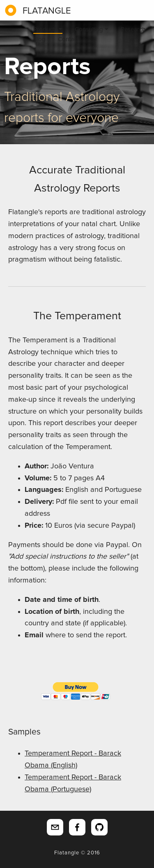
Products (48, 29)
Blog (39, 39)
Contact (68, 39)
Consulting (92, 29)
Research (133, 29)
